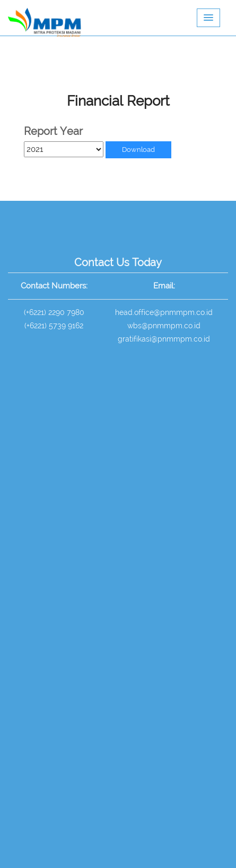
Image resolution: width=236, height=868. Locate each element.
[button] (208, 18)
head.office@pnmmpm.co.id (164, 312)
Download (138, 150)
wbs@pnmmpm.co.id (164, 326)
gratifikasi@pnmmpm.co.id (164, 339)
